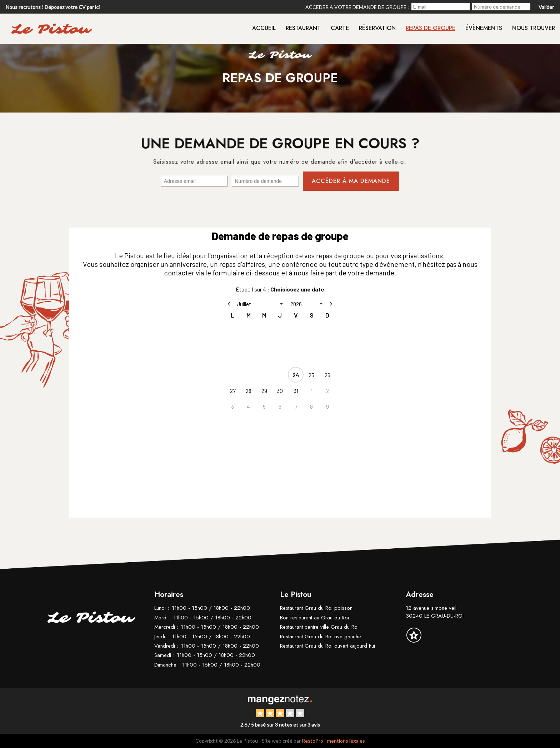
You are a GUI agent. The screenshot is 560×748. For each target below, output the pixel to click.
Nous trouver (534, 28)
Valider (546, 7)
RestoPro (312, 741)
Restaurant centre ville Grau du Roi (319, 627)
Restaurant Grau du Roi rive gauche (321, 637)
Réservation (377, 28)
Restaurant (303, 28)
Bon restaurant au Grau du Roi (314, 618)
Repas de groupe (431, 28)
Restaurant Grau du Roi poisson (316, 608)
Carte (340, 28)
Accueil (264, 28)
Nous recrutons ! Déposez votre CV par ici (53, 7)
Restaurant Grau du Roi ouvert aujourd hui (327, 646)
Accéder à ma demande (351, 181)
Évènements (484, 28)
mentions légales (346, 741)
